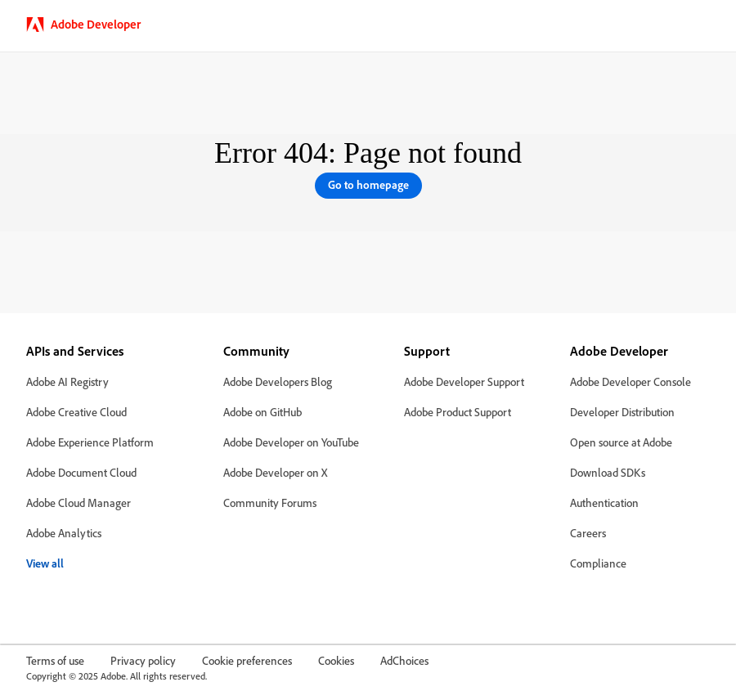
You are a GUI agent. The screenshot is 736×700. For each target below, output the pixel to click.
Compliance (598, 563)
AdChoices (404, 660)
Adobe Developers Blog (278, 381)
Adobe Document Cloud (81, 472)
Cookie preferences (247, 660)
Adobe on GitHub (263, 412)
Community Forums (270, 503)
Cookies (336, 660)
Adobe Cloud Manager (79, 503)
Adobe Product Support (458, 412)
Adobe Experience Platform (90, 442)
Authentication (604, 503)
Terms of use (55, 660)
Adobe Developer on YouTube (291, 442)
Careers (588, 533)
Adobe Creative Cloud (76, 412)
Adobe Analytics (64, 533)
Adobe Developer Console (631, 381)
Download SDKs (608, 472)
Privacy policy (143, 660)
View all (45, 563)
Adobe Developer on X (275, 472)
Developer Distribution (622, 412)
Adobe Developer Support (464, 381)
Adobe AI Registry (67, 381)
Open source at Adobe (621, 442)
